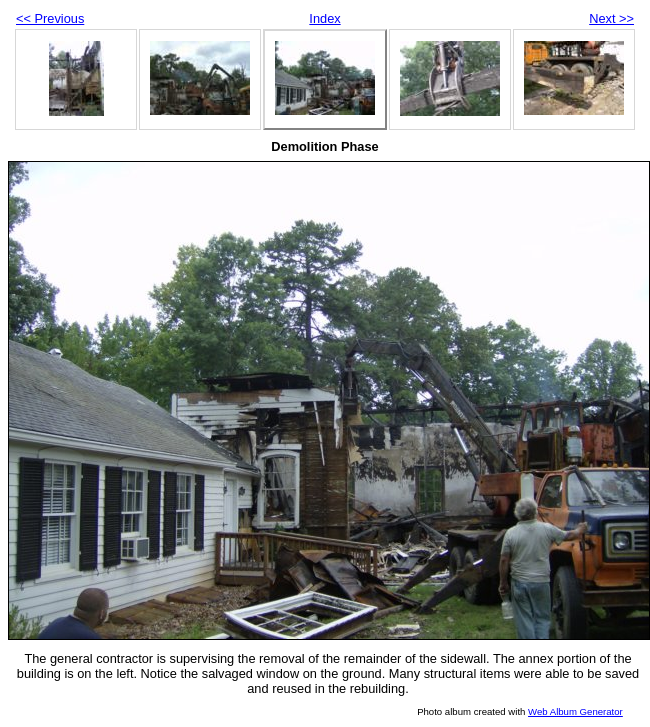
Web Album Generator (575, 711)
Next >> (611, 18)
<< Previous (50, 18)
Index (324, 18)
